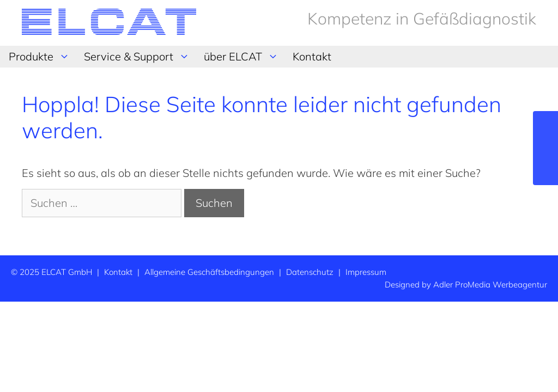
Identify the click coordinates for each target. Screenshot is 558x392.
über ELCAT (244, 57)
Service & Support (139, 57)
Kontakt (312, 56)
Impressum (366, 272)
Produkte (42, 57)
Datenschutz (310, 272)
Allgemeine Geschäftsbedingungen (209, 272)
